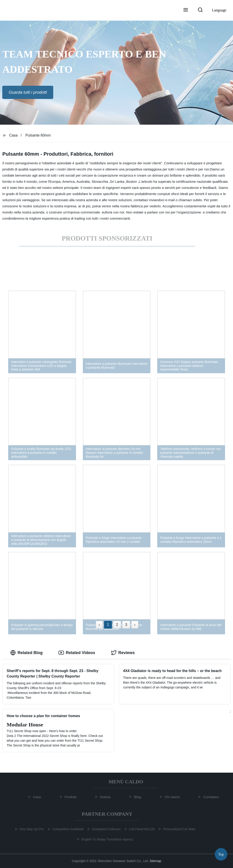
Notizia (106, 797)
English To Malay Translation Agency (106, 839)
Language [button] (219, 10)
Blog (139, 797)
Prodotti (71, 797)
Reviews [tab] (123, 653)
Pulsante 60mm (38, 135)
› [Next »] (135, 625)
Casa (13, 135)
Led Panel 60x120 (141, 829)
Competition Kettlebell (67, 829)
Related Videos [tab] (77, 653)
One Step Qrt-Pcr (31, 829)
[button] (186, 10)
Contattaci (212, 797)
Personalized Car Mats (178, 829)
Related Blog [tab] (26, 653)
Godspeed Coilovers (105, 829)
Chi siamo (173, 797)
